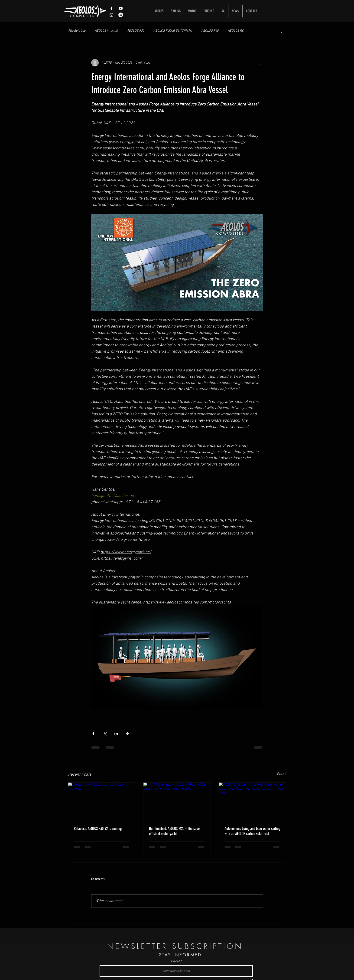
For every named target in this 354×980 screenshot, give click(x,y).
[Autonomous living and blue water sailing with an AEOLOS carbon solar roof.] (252, 801)
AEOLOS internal (106, 31)
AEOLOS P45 (210, 31)
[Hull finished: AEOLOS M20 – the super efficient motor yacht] (177, 801)
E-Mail (175, 962)
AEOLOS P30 (136, 31)
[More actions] (260, 63)
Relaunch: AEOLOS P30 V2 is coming (98, 829)
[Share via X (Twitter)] (105, 733)
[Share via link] (128, 733)
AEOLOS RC (236, 31)
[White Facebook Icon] (111, 8)
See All (281, 774)
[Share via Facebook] (93, 733)
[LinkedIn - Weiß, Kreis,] (121, 15)
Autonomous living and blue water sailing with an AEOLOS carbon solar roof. (252, 831)
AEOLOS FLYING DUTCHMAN (173, 31)
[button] (280, 31)
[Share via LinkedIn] (116, 733)
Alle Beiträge (77, 31)
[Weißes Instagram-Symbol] (111, 15)
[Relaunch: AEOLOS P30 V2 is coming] (102, 801)
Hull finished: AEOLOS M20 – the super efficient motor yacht (175, 831)
